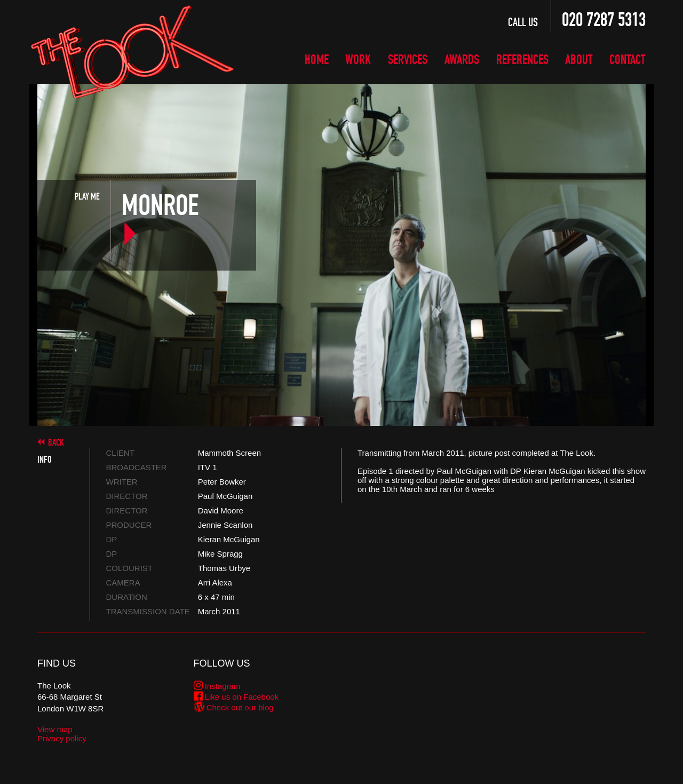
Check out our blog (234, 707)
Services (408, 59)
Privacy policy (62, 738)
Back (56, 442)
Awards (462, 59)
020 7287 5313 (604, 20)
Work (358, 59)
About (579, 59)
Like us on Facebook (236, 697)
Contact (627, 59)
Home (317, 59)
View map (55, 729)
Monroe (160, 220)
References (522, 59)
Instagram (217, 686)
